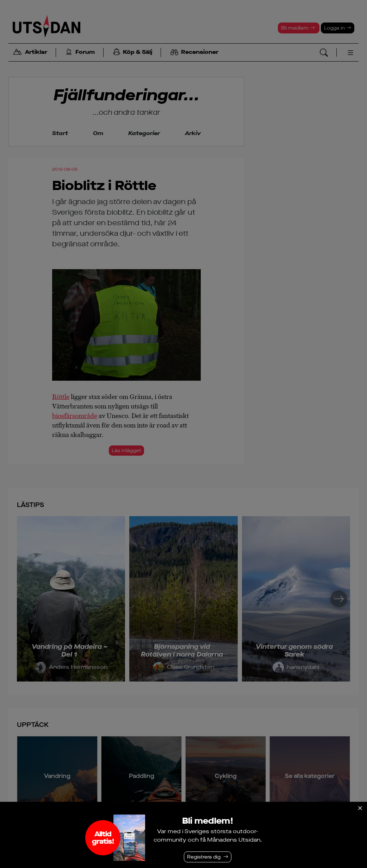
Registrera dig (204, 857)
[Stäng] (360, 808)
